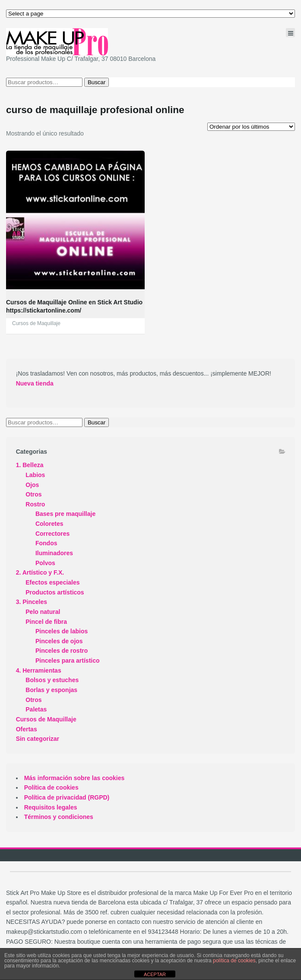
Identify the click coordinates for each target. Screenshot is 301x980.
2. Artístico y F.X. (40, 572)
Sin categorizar (38, 739)
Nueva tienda (35, 383)
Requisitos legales (51, 807)
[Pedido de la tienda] (251, 127)
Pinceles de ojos (59, 641)
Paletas (36, 709)
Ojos (32, 485)
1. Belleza (30, 465)
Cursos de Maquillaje (36, 323)
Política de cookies (51, 787)
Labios (35, 475)
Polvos (45, 563)
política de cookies (234, 961)
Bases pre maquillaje (65, 514)
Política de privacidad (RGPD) (67, 797)
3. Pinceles (32, 602)
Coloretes (49, 524)
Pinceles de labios (62, 631)
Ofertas (27, 729)
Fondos (46, 543)
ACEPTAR (155, 974)
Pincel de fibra (46, 622)
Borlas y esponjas (51, 690)
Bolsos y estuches (52, 680)
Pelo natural (43, 612)
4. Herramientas (39, 670)
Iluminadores (54, 553)
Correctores (52, 534)
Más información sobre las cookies (74, 778)
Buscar (97, 82)
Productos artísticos (55, 592)
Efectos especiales (52, 582)
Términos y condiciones (59, 817)
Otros (33, 494)
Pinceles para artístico (68, 661)
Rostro (35, 504)
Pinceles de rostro (62, 651)
